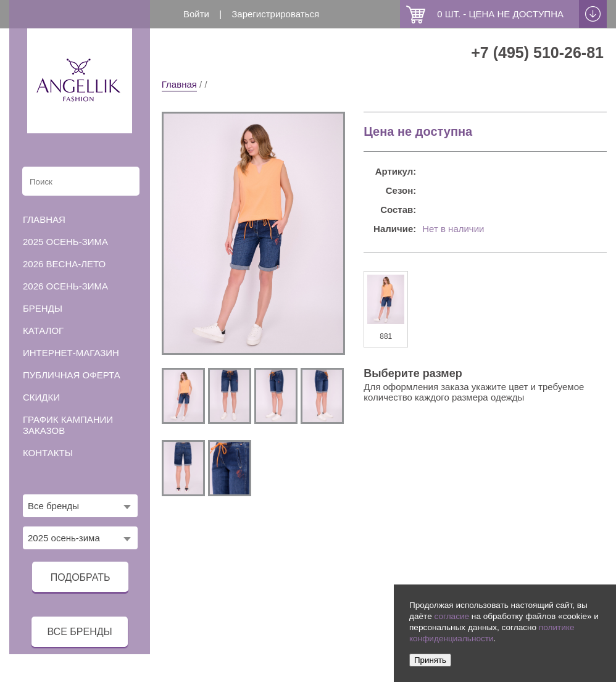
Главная (179, 84)
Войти (196, 14)
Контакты (48, 453)
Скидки (41, 397)
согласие (452, 616)
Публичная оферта (72, 375)
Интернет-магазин (71, 353)
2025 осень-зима (65, 242)
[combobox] (80, 506)
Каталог (43, 331)
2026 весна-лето (64, 264)
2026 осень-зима (65, 286)
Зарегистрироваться (275, 14)
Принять (430, 660)
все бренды (79, 632)
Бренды (43, 308)
